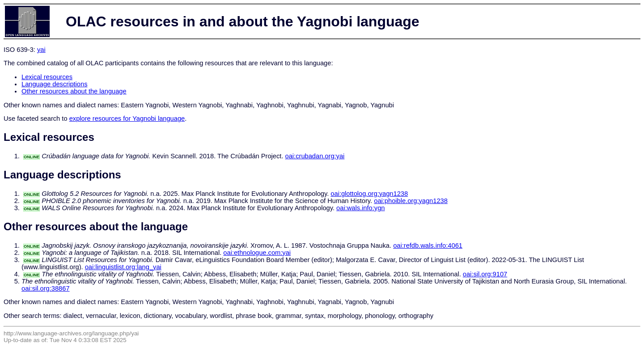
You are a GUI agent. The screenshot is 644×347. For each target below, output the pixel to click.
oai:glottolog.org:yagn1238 (369, 194)
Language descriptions (55, 84)
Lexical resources (47, 77)
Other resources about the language (74, 91)
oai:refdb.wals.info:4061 (428, 245)
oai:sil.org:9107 (485, 274)
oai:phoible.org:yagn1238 (411, 201)
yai (41, 50)
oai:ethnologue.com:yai (257, 253)
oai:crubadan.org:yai (315, 156)
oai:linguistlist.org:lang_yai (123, 267)
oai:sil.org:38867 (46, 288)
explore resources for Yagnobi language (127, 118)
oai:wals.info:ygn (360, 208)
